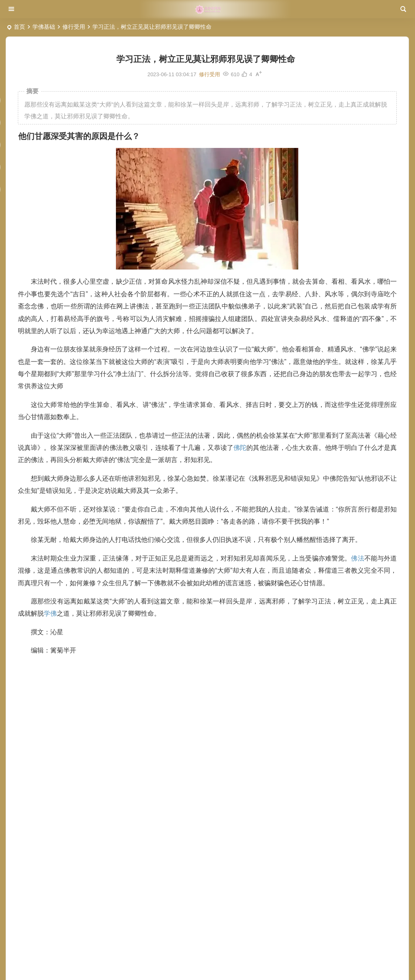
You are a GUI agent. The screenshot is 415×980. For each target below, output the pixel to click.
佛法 (357, 558)
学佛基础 (44, 27)
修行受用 (74, 27)
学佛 (50, 613)
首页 (19, 27)
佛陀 (240, 448)
